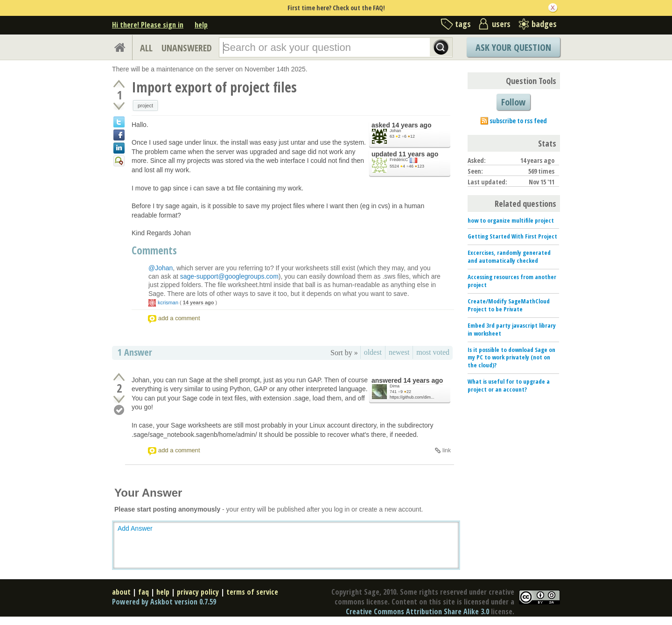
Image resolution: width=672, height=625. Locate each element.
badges (544, 24)
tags (463, 24)
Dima (395, 386)
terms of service (252, 592)
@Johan (161, 268)
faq (143, 592)
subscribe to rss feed (518, 121)
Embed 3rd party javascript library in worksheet (512, 329)
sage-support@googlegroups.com (229, 276)
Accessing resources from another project (512, 281)
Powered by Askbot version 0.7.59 (164, 602)
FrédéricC (399, 160)
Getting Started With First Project (512, 236)
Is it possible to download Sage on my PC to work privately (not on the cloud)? (511, 358)
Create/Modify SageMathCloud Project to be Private (509, 305)
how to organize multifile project (511, 220)
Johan (395, 131)
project (145, 105)
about (121, 592)
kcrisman (168, 302)
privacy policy (198, 592)
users (501, 24)
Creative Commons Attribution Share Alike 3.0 (417, 611)
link (447, 450)
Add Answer (135, 528)
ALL (146, 48)
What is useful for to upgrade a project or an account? (509, 385)
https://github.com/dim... (412, 397)
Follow (513, 102)
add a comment (179, 318)
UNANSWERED (187, 48)
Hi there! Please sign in (148, 25)
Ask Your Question (513, 47)
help (201, 25)
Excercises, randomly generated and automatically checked (509, 256)
